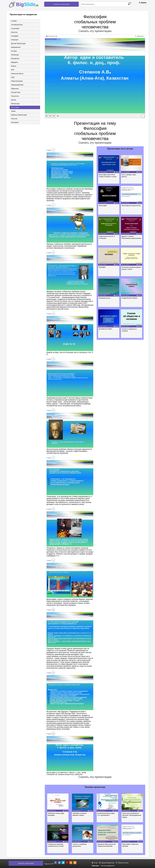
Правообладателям (107, 863)
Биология (14, 32)
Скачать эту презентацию (95, 31)
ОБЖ (13, 77)
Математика (15, 59)
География (15, 36)
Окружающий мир (17, 85)
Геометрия (15, 40)
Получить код (52, 36)
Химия (13, 111)
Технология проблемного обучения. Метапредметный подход (132, 815)
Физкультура (15, 104)
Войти (143, 3)
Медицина (14, 62)
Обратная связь (122, 863)
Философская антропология (131, 206)
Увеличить (139, 36)
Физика (13, 100)
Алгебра (14, 21)
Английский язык (17, 25)
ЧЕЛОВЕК (102, 267)
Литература (15, 55)
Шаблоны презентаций (19, 115)
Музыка (14, 66)
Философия (15, 107)
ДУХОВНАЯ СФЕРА (106, 329)
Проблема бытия (105, 298)
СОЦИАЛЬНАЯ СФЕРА (129, 298)
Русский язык (16, 92)
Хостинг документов (108, 866)
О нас (95, 863)
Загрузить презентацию (61, 4)
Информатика (16, 47)
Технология (15, 96)
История (14, 51)
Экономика (15, 122)
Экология (14, 119)
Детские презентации (18, 44)
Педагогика (15, 89)
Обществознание (17, 81)
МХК (13, 70)
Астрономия (15, 28)
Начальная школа (17, 74)
